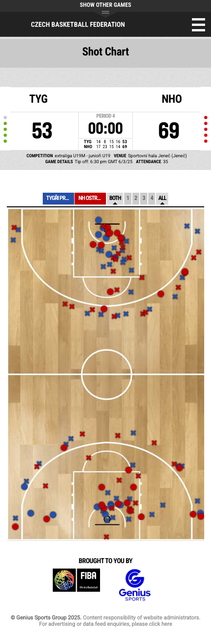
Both (115, 198)
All (162, 198)
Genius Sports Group (135, 585)
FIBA (76, 585)
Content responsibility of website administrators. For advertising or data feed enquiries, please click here (120, 621)
